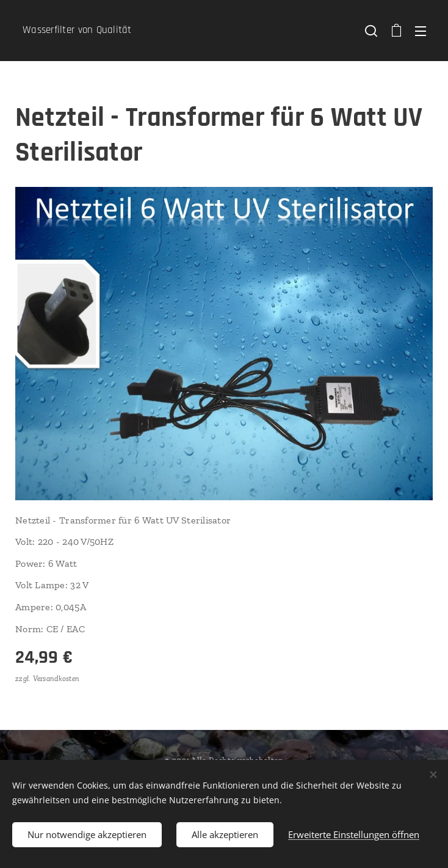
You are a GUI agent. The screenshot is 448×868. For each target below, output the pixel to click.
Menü (421, 31)
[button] (371, 31)
